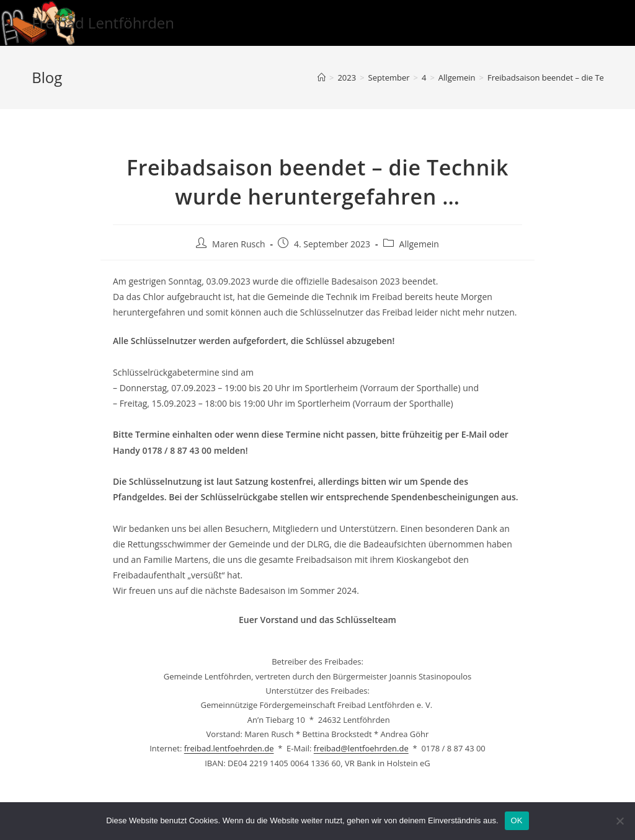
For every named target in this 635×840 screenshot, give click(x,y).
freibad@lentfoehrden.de (361, 748)
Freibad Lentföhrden (103, 23)
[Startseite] (322, 77)
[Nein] (619, 821)
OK (517, 820)
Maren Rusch (238, 244)
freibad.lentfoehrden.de (229, 748)
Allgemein (419, 244)
